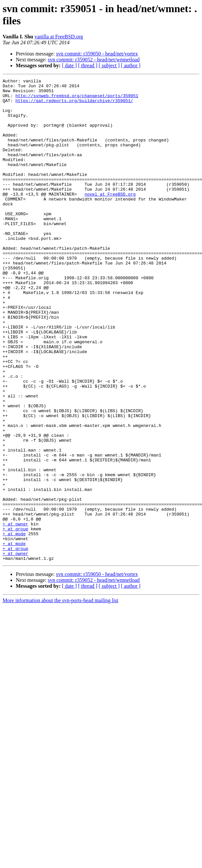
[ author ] (131, 65)
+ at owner (15, 613)
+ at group (15, 619)
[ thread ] (88, 65)
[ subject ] (109, 65)
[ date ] (69, 65)
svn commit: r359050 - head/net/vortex (97, 54)
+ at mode (14, 625)
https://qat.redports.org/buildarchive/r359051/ (74, 105)
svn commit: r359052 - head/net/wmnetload (94, 60)
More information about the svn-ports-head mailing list (61, 697)
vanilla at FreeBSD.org (59, 37)
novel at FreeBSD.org (110, 218)
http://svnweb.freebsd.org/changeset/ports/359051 (77, 99)
